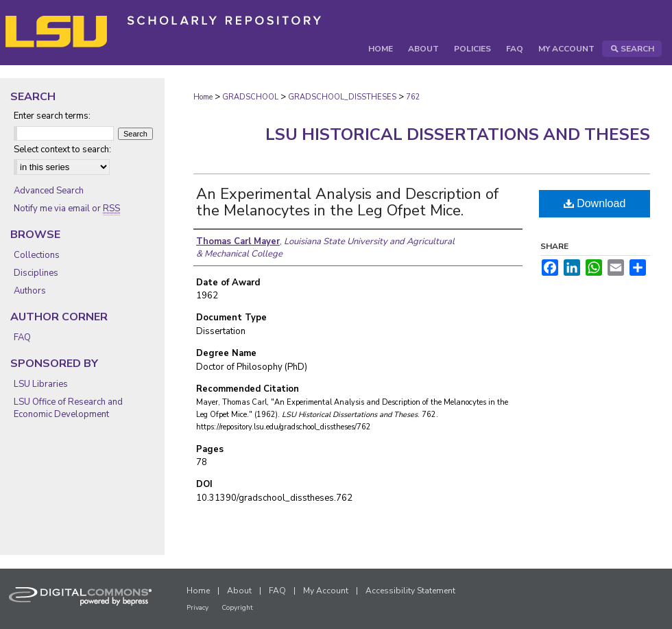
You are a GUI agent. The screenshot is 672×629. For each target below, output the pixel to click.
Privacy (197, 608)
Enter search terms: (52, 116)
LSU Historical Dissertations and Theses (458, 134)
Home (203, 97)
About (239, 591)
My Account (326, 591)
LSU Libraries (41, 384)
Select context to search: (62, 150)
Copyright (237, 608)
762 (413, 97)
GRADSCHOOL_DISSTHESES (342, 97)
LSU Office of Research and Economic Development (68, 408)
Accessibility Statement (410, 591)
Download (595, 203)
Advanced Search (49, 191)
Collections (37, 255)
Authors (30, 291)
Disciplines (36, 273)
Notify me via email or (67, 209)
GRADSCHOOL (250, 97)
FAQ (22, 337)
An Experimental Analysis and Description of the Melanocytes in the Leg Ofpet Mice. (347, 202)
